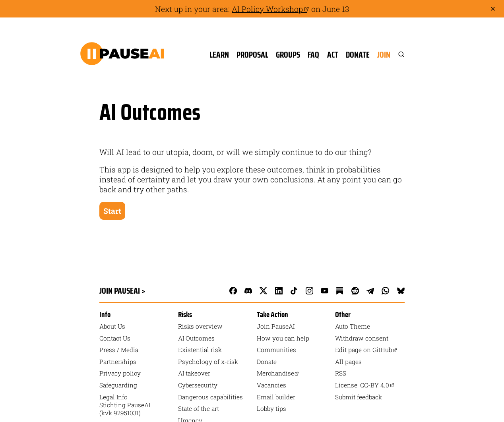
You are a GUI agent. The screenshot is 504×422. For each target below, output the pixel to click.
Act (333, 55)
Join (384, 55)
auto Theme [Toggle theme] (353, 326)
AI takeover (194, 373)
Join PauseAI (276, 326)
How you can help (283, 338)
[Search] (397, 55)
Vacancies (271, 385)
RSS (341, 373)
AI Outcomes (196, 338)
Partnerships (118, 362)
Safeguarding (118, 385)
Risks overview (200, 326)
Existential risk (200, 350)
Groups (288, 55)
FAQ (313, 55)
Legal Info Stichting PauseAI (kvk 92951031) (125, 405)
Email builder (276, 397)
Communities (276, 350)
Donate (358, 55)
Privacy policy (120, 373)
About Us (112, 326)
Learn (219, 55)
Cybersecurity (198, 385)
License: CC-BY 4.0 (365, 385)
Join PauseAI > (122, 291)
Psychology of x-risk (208, 362)
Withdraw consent (362, 338)
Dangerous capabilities (210, 397)
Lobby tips (271, 408)
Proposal (252, 55)
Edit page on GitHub (366, 350)
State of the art (199, 408)
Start (112, 211)
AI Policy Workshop (270, 9)
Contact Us (115, 338)
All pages (348, 362)
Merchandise (278, 373)
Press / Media (119, 350)
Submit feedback (359, 397)
